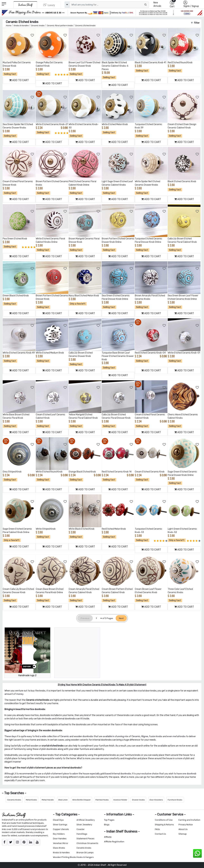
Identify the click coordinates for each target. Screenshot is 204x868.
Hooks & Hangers (85, 857)
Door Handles (60, 839)
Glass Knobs (59, 848)
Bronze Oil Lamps (85, 853)
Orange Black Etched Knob (82, 472)
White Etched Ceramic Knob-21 (52, 124)
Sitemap (183, 834)
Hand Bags (82, 834)
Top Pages (109, 820)
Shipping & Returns (164, 825)
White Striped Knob (46, 529)
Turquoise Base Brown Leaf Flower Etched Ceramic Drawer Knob (118, 356)
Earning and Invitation (189, 820)
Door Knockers (156, 800)
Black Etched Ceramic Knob (182, 181)
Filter (195, 23)
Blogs (107, 825)
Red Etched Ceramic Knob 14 (117, 472)
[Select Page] (98, 618)
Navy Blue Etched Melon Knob (84, 296)
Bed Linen (63, 800)
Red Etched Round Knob (180, 63)
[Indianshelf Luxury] (49, 5)
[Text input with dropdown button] (109, 5)
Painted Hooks (102, 800)
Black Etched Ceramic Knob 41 (150, 63)
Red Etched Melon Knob (114, 529)
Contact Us (160, 834)
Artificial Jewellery (86, 820)
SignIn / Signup (191, 6)
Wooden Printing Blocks (65, 857)
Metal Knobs (31, 800)
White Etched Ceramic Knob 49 (19, 353)
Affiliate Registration (114, 842)
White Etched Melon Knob (115, 124)
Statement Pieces (85, 839)
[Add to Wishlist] (32, 35)
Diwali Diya (58, 820)
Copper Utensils (61, 829)
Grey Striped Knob (12, 472)
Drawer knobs (138, 800)
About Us (183, 829)
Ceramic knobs (84, 848)
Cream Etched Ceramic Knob (150, 472)
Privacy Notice (186, 825)
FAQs (157, 829)
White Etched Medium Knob (50, 353)
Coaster (81, 829)
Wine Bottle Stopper (82, 800)
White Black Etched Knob (82, 529)
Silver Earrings (60, 825)
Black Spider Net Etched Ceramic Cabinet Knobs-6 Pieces (115, 66)
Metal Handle (48, 800)
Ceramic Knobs (14, 800)
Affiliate (108, 837)
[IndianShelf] (25, 5)
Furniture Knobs (175, 800)
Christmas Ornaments (87, 843)
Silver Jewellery (84, 825)
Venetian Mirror (61, 843)
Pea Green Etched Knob (15, 239)
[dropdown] (67, 5)
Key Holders (59, 834)
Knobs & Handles (61, 853)
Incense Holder (120, 800)
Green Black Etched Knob (16, 296)
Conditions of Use (164, 820)
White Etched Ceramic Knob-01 (184, 353)
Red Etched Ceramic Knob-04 (150, 353)
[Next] (121, 618)
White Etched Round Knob (49, 472)
